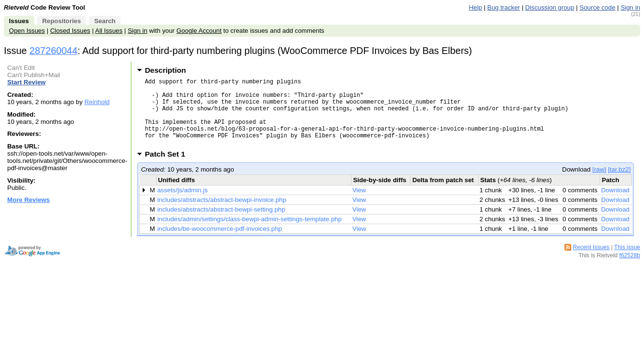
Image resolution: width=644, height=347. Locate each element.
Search (105, 21)
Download (615, 205)
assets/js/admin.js (182, 205)
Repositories (61, 21)
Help (476, 7)
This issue (627, 262)
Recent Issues (591, 262)
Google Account (199, 31)
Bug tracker (504, 7)
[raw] (599, 184)
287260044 (54, 51)
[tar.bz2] (619, 184)
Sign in (630, 7)
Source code (597, 7)
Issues (19, 21)
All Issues (109, 31)
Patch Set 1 (168, 168)
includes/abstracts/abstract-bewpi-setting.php (221, 224)
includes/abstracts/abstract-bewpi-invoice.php (222, 214)
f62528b (630, 270)
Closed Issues (70, 31)
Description (165, 70)
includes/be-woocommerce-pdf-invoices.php (220, 243)
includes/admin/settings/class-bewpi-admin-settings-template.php (249, 234)
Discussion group (550, 7)
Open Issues (27, 31)
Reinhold (97, 102)
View (359, 205)
